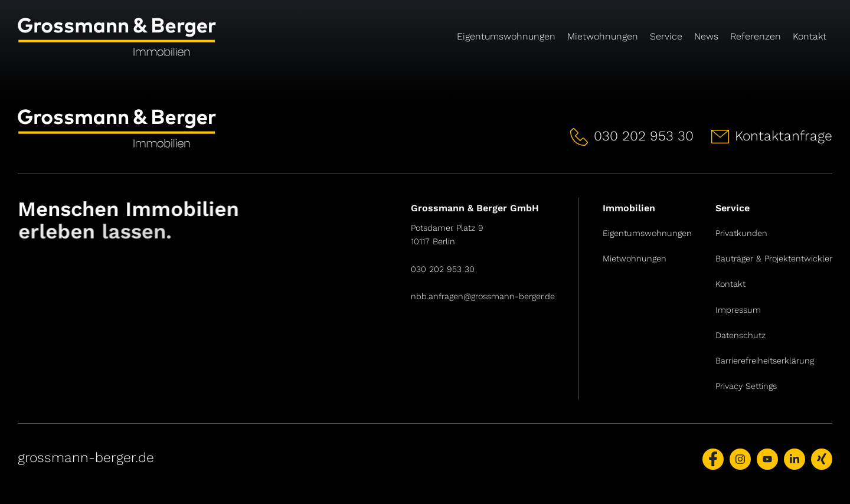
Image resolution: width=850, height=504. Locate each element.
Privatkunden (741, 233)
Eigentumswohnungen (506, 36)
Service (666, 36)
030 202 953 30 (443, 269)
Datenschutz (741, 335)
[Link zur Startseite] (146, 41)
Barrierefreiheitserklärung (765, 361)
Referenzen (756, 36)
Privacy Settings (746, 386)
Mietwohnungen (603, 36)
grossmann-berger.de (86, 458)
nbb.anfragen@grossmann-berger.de (483, 296)
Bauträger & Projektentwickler (774, 258)
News (706, 36)
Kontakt (810, 36)
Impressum (738, 310)
